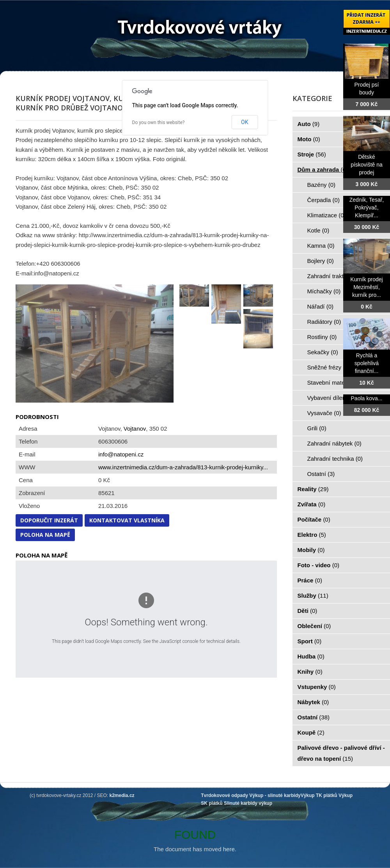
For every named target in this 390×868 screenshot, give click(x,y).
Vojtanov (135, 429)
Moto (309, 139)
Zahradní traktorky (335, 276)
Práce (310, 580)
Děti (308, 611)
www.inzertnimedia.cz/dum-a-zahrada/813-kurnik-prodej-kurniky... (183, 467)
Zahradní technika (335, 459)
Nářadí (321, 306)
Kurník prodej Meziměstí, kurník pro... (366, 287)
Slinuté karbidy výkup (248, 803)
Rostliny (322, 337)
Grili (317, 428)
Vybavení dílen (331, 398)
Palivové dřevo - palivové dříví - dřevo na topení (341, 753)
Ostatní (321, 474)
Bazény (322, 185)
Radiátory (324, 322)
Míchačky (324, 291)
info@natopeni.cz (121, 454)
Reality (313, 489)
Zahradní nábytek (334, 443)
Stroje (312, 154)
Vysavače (324, 413)
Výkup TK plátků (319, 795)
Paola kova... (367, 398)
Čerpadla (324, 200)
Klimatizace (327, 215)
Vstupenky (317, 687)
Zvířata (312, 504)
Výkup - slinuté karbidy (275, 795)
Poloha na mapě (45, 535)
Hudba (311, 656)
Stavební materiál (334, 383)
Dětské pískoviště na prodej (367, 165)
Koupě (311, 732)
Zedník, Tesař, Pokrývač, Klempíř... (367, 208)
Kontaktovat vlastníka (127, 520)
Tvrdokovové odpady (224, 795)
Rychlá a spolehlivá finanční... (367, 363)
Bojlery (321, 261)
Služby (313, 596)
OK (245, 122)
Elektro (312, 535)
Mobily (311, 550)
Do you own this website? (159, 122)
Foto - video (319, 565)
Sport (310, 641)
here (229, 849)
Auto (309, 124)
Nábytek (313, 702)
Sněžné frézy (329, 367)
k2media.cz (122, 795)
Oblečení (314, 626)
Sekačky (323, 352)
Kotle (318, 230)
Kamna (321, 246)
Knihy (310, 672)
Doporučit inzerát (49, 520)
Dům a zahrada (323, 170)
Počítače (314, 519)
